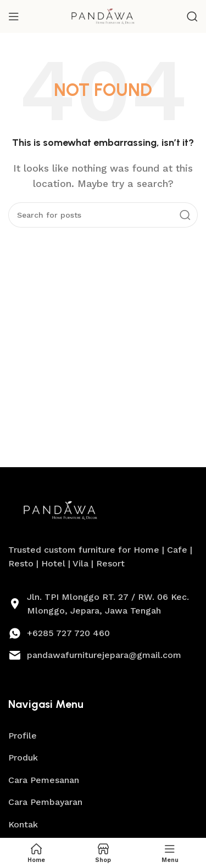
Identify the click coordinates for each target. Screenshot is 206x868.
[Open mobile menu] (14, 16)
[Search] (192, 16)
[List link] (103, 633)
